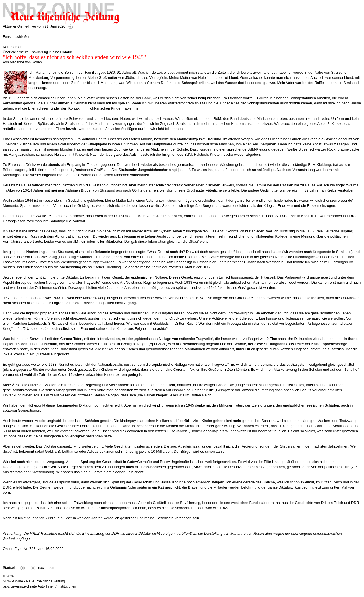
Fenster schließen (17, 37)
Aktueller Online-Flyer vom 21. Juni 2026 (34, 26)
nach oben (46, 568)
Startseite (10, 568)
